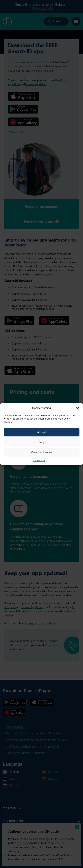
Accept (41, 432)
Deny (42, 442)
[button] (78, 408)
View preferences (42, 452)
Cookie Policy (40, 460)
